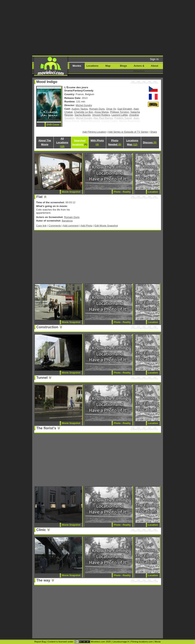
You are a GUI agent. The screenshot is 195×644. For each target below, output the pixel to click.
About (154, 66)
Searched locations (80, 142)
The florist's (46, 428)
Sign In (154, 59)
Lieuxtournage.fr (121, 642)
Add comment (71, 226)
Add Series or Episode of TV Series (128, 132)
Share (154, 132)
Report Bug (40, 642)
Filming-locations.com (142, 642)
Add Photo (87, 226)
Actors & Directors (139, 68)
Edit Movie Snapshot (106, 226)
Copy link (41, 226)
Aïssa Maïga (101, 112)
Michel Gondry (84, 105)
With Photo (97, 142)
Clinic (41, 530)
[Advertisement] (100, 28)
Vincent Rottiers (101, 115)
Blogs (123, 66)
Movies (77, 66)
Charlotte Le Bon (83, 112)
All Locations (62, 142)
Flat (40, 197)
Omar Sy (111, 109)
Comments (55, 226)
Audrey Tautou (80, 109)
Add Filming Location (94, 132)
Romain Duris (97, 109)
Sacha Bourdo (83, 115)
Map (108, 66)
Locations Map (132, 142)
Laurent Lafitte (120, 115)
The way (43, 580)
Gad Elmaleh (125, 109)
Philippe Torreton (119, 112)
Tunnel (42, 378)
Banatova (67, 221)
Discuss (150, 142)
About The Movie (45, 142)
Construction (47, 327)
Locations (92, 66)
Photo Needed (115, 142)
